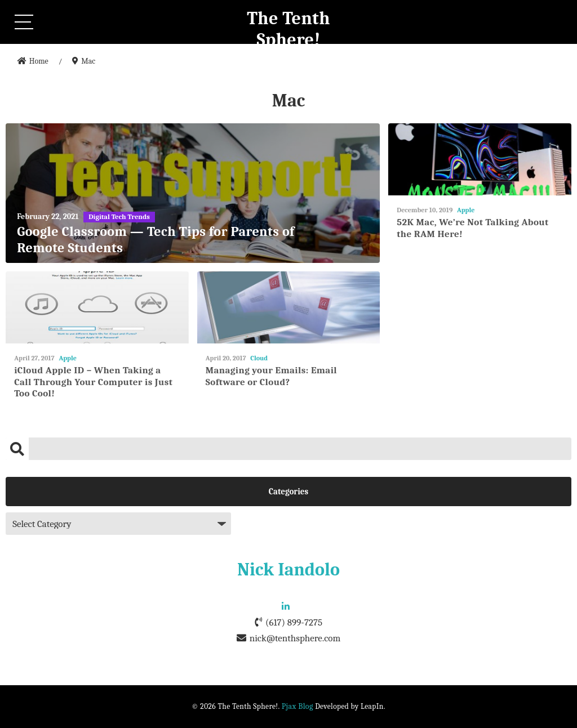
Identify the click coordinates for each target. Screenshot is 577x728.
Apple (466, 210)
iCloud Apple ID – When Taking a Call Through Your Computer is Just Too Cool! (93, 382)
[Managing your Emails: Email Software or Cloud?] (289, 308)
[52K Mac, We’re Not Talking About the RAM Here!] (480, 160)
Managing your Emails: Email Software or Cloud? (271, 376)
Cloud (259, 358)
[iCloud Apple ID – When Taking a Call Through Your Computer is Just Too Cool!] (97, 308)
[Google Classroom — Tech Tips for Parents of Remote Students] (193, 193)
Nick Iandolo (288, 570)
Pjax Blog (298, 706)
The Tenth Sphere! (288, 29)
